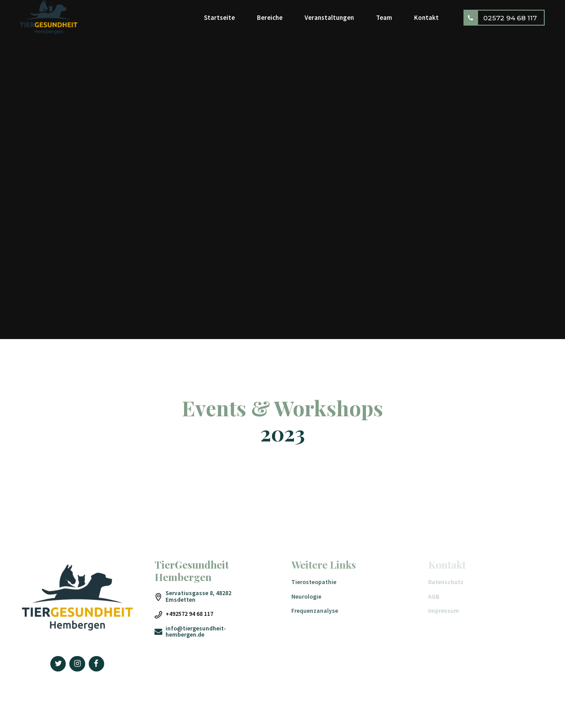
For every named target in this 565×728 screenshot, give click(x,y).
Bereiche (270, 17)
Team (384, 17)
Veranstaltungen (329, 17)
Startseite (219, 17)
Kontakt (426, 17)
